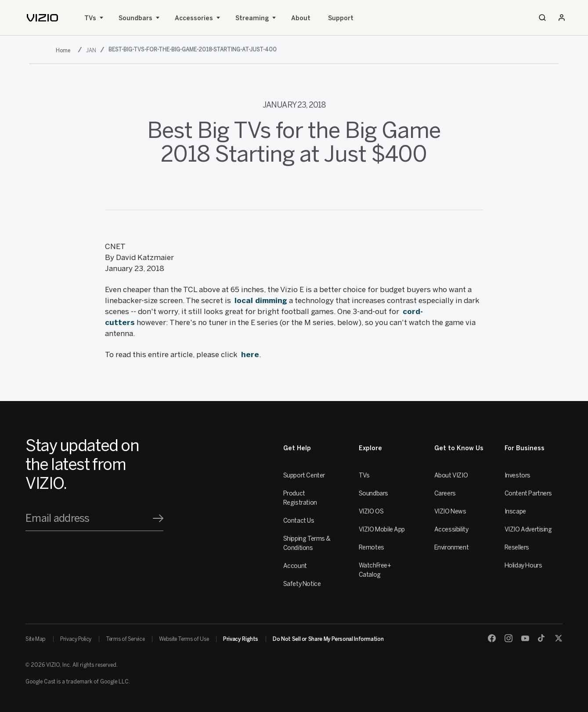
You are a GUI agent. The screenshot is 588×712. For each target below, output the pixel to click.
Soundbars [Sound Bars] (135, 18)
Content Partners (528, 493)
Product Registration (300, 498)
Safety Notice (302, 584)
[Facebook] (492, 638)
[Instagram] (509, 638)
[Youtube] (525, 638)
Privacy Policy (76, 639)
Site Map (36, 639)
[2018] (65, 50)
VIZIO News (450, 511)
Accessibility (451, 529)
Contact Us (299, 521)
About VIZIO (451, 475)
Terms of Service (125, 639)
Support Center (304, 475)
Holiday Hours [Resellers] (523, 566)
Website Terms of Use (184, 639)
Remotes (372, 548)
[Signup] (158, 518)
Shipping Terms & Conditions (307, 543)
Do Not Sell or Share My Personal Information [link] (328, 639)
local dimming (261, 300)
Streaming (252, 18)
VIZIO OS (371, 511)
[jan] (92, 50)
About (301, 18)
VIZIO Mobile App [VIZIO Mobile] (382, 529)
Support (341, 18)
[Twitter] (559, 638)
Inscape (515, 511)
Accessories (194, 18)
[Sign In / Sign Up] (562, 18)
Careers (445, 493)
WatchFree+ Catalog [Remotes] (375, 570)
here (250, 354)
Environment (451, 548)
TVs (90, 18)
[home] (42, 18)
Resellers (517, 548)
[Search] (542, 18)
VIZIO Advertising (528, 529)
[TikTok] (542, 638)
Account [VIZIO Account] (295, 566)
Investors (518, 475)
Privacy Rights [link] (241, 639)
